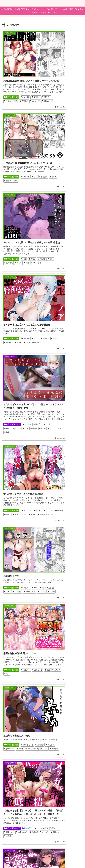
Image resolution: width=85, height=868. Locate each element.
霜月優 (69, 630)
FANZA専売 (28, 698)
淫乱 (60, 308)
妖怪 (47, 465)
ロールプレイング (11, 706)
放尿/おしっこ (27, 368)
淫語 (16, 464)
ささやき (26, 800)
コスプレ (66, 83)
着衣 (24, 155)
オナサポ (59, 630)
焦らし (76, 155)
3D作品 (59, 541)
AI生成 (27, 711)
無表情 (32, 155)
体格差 (32, 310)
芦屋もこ (49, 630)
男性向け (19, 719)
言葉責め (8, 91)
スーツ (25, 791)
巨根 (35, 302)
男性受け (19, 87)
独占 (17, 796)
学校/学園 (49, 621)
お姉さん (49, 541)
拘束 (31, 244)
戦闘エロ (49, 792)
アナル (25, 306)
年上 (7, 791)
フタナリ (27, 231)
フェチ (57, 164)
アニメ (61, 788)
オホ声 (18, 469)
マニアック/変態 (20, 244)
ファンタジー (61, 792)
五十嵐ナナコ (20, 235)
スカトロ (19, 373)
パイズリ (8, 719)
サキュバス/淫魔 (32, 87)
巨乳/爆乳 (26, 159)
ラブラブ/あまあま (12, 306)
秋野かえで (9, 473)
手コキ (48, 164)
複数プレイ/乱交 (71, 87)
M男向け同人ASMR (12, 231)
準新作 (8, 800)
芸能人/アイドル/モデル (54, 240)
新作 (20, 715)
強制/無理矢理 (10, 310)
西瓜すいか (72, 384)
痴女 (34, 804)
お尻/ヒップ (50, 308)
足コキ (8, 244)
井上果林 (56, 634)
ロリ (47, 634)
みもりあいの (61, 621)
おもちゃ (59, 159)
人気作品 (67, 784)
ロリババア (20, 91)
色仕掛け (25, 706)
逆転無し (8, 87)
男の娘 (34, 240)
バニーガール (10, 715)
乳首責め (49, 159)
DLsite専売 (67, 380)
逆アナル (59, 232)
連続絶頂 (66, 164)
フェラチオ (25, 164)
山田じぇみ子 (50, 389)
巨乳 (16, 702)
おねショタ (64, 545)
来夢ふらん (70, 626)
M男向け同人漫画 (11, 83)
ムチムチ (22, 310)
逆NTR (58, 87)
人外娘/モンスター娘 (71, 461)
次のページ (42, 823)
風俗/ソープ (32, 91)
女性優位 (26, 83)
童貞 (27, 804)
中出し (8, 164)
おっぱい (70, 159)
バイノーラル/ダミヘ (12, 240)
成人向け (8, 723)
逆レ (75, 83)
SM (6, 546)
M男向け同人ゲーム (53, 457)
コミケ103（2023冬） (13, 804)
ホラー (48, 550)
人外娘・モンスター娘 (13, 711)
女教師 (16, 800)
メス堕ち (34, 306)
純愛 (16, 164)
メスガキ (73, 389)
